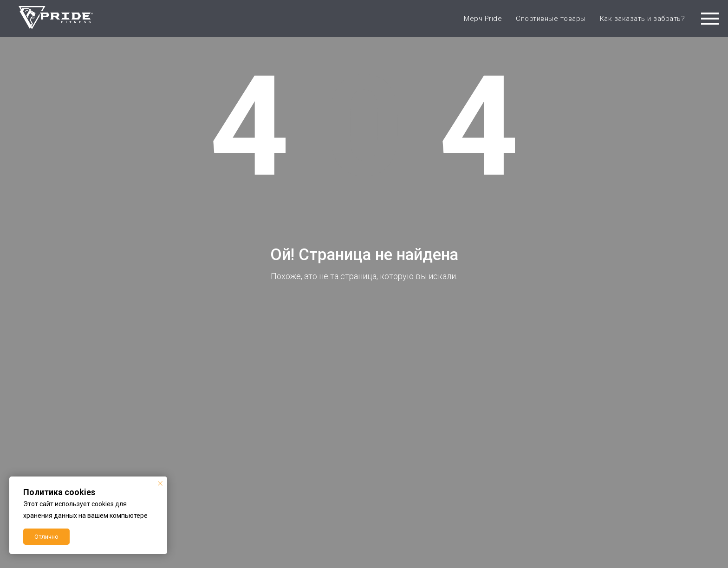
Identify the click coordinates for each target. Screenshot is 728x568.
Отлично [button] (46, 537)
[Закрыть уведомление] (160, 483)
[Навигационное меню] (710, 19)
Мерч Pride (483, 19)
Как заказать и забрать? (643, 19)
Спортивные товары (551, 19)
